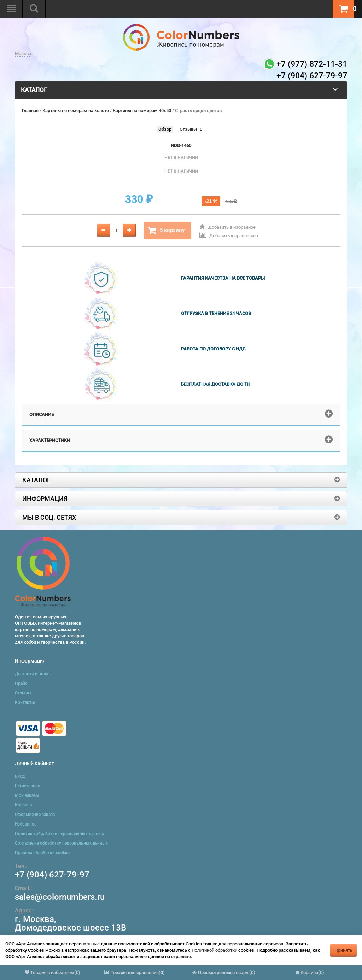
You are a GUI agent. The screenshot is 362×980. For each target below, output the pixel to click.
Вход (20, 776)
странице (181, 956)
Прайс (21, 683)
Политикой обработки (214, 950)
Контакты (25, 702)
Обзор (165, 129)
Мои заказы (27, 795)
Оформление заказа (35, 815)
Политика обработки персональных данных (59, 834)
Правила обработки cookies (43, 853)
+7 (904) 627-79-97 (52, 875)
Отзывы (188, 129)
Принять (343, 950)
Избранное (26, 824)
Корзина (23, 805)
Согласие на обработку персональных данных (61, 843)
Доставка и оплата (34, 674)
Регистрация (28, 786)
